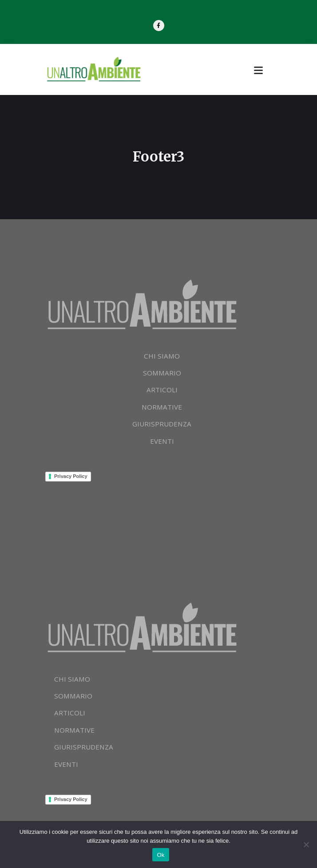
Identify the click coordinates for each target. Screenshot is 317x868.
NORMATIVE (162, 410)
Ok (160, 855)
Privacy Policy (71, 479)
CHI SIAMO (162, 359)
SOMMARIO (162, 376)
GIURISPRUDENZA (162, 427)
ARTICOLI (162, 393)
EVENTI (162, 444)
